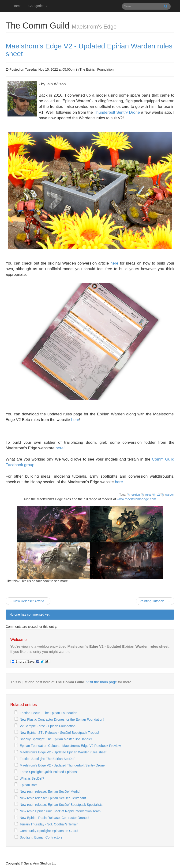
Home (17, 6)
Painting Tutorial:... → (155, 601)
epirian (136, 495)
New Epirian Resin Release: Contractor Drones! (54, 818)
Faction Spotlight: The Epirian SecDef (47, 759)
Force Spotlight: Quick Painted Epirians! (49, 772)
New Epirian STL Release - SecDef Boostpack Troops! (59, 733)
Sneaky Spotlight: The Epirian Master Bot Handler (56, 739)
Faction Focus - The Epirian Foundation (49, 713)
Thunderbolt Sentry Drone (117, 112)
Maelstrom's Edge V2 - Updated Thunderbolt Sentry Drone (62, 765)
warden (170, 495)
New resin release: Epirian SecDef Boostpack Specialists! (62, 805)
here (114, 263)
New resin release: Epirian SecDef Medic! (50, 792)
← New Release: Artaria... (28, 601)
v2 (158, 495)
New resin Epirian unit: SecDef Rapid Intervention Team (60, 811)
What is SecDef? (32, 778)
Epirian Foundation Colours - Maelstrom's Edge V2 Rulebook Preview (70, 746)
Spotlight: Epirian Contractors (41, 837)
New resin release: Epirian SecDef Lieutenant (53, 798)
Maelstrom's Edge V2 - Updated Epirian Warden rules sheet (63, 752)
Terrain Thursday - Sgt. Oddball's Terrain (49, 824)
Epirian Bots (28, 785)
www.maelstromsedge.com (137, 499)
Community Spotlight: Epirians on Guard (49, 831)
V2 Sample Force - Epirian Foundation (48, 726)
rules (148, 495)
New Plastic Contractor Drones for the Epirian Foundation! (62, 719)
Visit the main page (102, 682)
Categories (38, 6)
